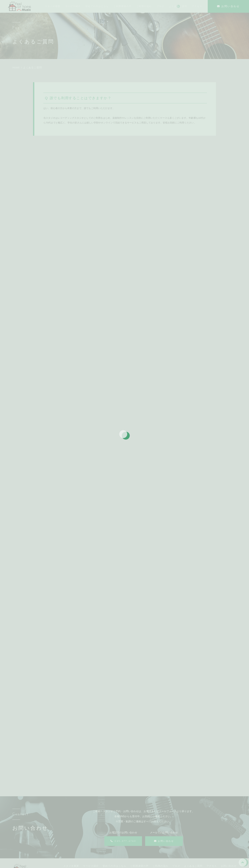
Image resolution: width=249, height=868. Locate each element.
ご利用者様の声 (139, 825)
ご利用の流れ (160, 825)
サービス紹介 (91, 825)
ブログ (176, 825)
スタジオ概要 (71, 825)
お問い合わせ (229, 825)
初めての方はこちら (115, 825)
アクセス (212, 825)
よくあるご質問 (193, 825)
